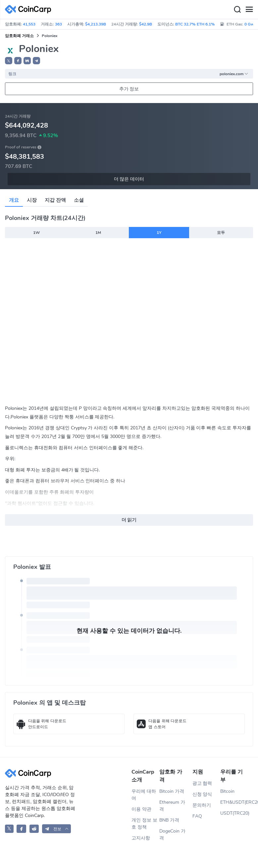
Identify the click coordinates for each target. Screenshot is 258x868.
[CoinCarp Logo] (30, 9)
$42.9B (146, 24)
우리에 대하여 (144, 795)
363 (58, 24)
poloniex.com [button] (234, 74)
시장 (32, 200)
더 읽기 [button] (129, 520)
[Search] (237, 10)
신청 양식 (202, 794)
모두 (221, 233)
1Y (159, 233)
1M (98, 233)
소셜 (79, 200)
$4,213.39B (96, 24)
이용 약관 (141, 809)
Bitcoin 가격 (172, 791)
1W (36, 233)
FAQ (197, 816)
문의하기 (202, 805)
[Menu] (249, 10)
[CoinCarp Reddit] (34, 829)
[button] (18, 61)
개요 (14, 200)
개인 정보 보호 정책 (144, 824)
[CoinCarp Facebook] (21, 829)
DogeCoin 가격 (172, 835)
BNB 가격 (169, 820)
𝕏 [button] (9, 61)
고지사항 (141, 838)
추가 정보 (129, 89)
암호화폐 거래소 (19, 36)
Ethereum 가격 (172, 806)
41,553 (29, 24)
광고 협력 (202, 783)
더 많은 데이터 (129, 179)
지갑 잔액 (55, 200)
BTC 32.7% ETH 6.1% (195, 24)
